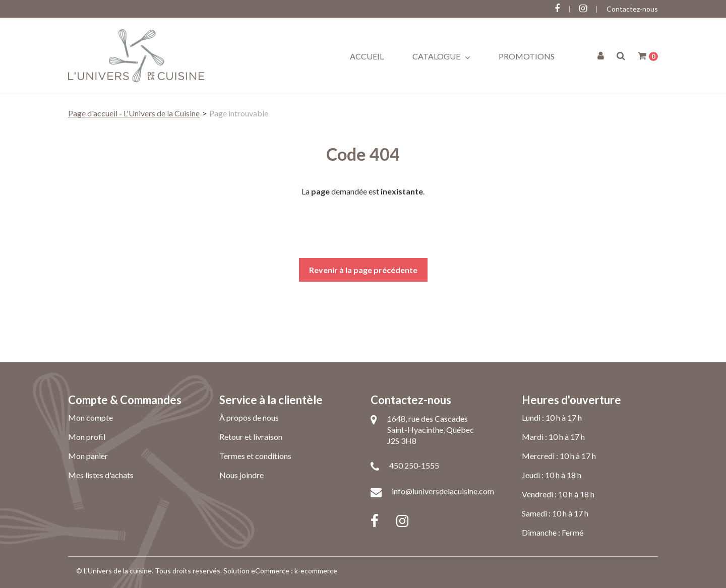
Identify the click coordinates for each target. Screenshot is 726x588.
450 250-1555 (414, 465)
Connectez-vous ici (98, 9)
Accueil (367, 56)
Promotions (527, 56)
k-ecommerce (316, 571)
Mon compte (90, 417)
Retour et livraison (251, 437)
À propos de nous (249, 417)
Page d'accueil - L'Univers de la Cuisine (134, 113)
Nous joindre (241, 475)
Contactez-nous (632, 9)
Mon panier (88, 456)
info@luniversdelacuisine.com (443, 491)
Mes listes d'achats (101, 475)
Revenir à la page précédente (363, 270)
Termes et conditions (255, 456)
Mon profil (87, 437)
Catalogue (441, 56)
